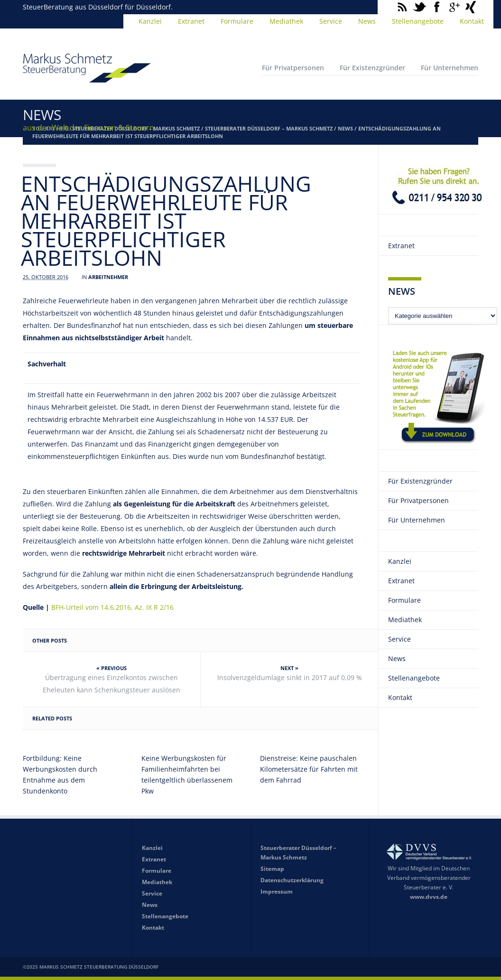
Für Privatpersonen (293, 68)
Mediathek (286, 21)
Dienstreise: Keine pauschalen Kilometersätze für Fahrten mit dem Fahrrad (309, 769)
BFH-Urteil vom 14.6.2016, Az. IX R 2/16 (112, 607)
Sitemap (272, 869)
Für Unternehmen (450, 68)
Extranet (191, 21)
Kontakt (472, 21)
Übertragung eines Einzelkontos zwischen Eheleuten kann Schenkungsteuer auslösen (111, 684)
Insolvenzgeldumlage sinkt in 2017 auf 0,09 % (290, 677)
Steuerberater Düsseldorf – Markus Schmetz (269, 128)
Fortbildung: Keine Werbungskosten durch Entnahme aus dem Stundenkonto (60, 775)
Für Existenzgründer (372, 68)
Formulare (237, 21)
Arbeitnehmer (108, 277)
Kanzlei (150, 21)
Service (331, 21)
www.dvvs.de (429, 897)
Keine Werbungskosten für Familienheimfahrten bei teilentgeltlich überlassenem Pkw (187, 775)
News (367, 21)
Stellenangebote (418, 21)
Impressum (277, 891)
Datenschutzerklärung (292, 880)
